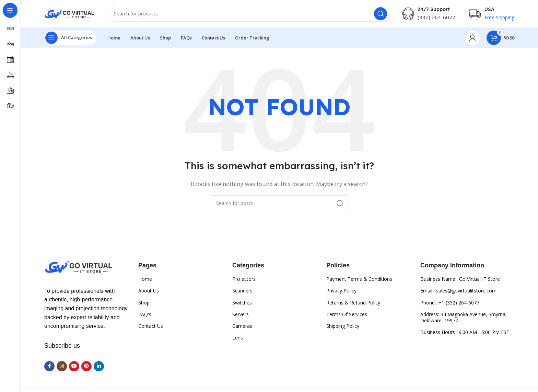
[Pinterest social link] (86, 366)
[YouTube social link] (74, 366)
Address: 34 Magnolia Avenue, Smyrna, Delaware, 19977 (464, 317)
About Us (149, 291)
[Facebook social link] (49, 366)
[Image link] (79, 266)
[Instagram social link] (62, 366)
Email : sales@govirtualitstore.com (458, 291)
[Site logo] (69, 13)
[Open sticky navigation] (70, 38)
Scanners (242, 291)
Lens (238, 338)
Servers (241, 314)
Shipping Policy (343, 326)
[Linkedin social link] (99, 366)
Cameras (242, 326)
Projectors (244, 279)
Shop (144, 303)
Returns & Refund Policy (353, 303)
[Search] (248, 14)
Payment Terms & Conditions (359, 279)
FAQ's (145, 314)
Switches (242, 303)
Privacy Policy (341, 291)
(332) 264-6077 (436, 17)
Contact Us (151, 326)
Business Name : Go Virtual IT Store (460, 279)
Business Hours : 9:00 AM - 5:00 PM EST (465, 332)
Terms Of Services (347, 314)
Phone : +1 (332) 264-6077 (450, 303)
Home (145, 279)
